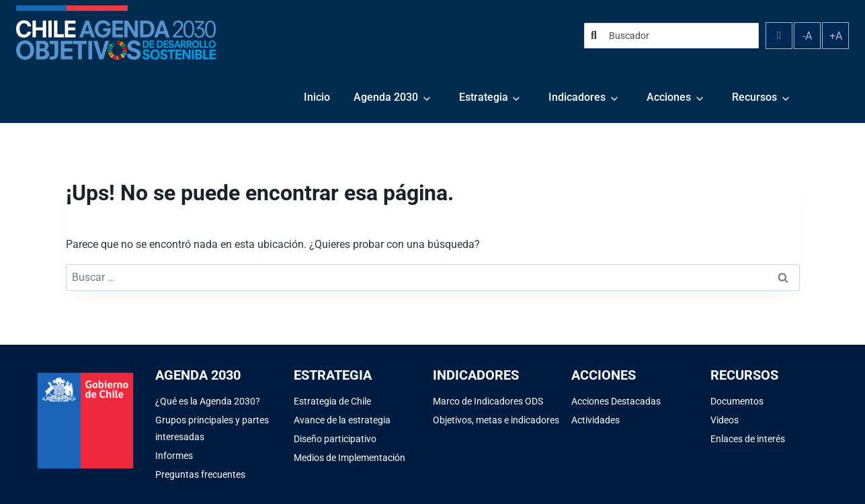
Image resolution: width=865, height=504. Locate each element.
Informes (174, 456)
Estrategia (484, 97)
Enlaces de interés (748, 439)
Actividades (595, 420)
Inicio (317, 97)
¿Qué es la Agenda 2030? (208, 401)
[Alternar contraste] (779, 36)
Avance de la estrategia (342, 420)
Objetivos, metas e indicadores (496, 420)
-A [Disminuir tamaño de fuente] (807, 36)
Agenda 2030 (386, 97)
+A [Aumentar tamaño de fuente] (836, 36)
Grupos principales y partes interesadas (212, 428)
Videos (725, 420)
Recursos (754, 97)
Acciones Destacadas (616, 401)
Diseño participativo (335, 439)
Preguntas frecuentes (200, 474)
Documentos (737, 401)
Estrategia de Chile (332, 401)
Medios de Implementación (349, 458)
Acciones (669, 97)
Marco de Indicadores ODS (488, 401)
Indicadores (577, 97)
